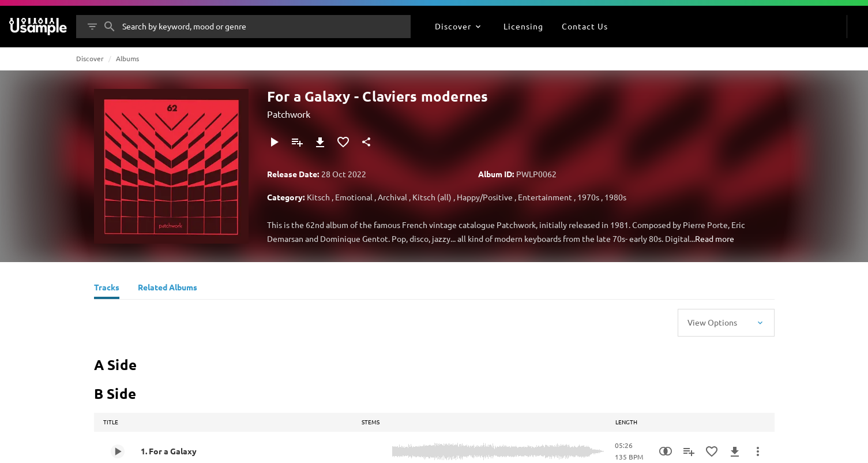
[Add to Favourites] (343, 142)
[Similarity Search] (666, 451)
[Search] (110, 27)
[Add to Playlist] (297, 142)
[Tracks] (107, 289)
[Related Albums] (168, 289)
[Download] (320, 142)
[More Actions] (758, 451)
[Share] (366, 142)
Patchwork (289, 114)
